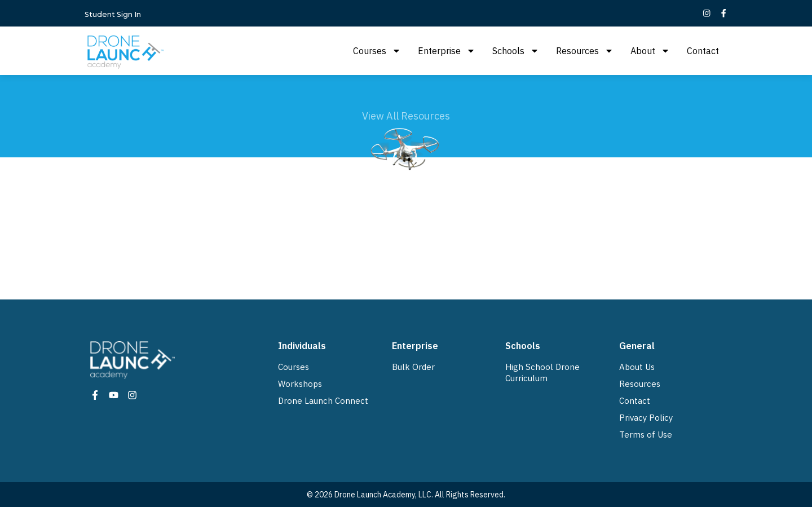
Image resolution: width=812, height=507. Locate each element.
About (650, 51)
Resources (585, 51)
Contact (703, 51)
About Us (637, 367)
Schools (516, 51)
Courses (377, 51)
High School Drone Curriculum (542, 372)
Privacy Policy (646, 418)
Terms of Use (646, 435)
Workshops (300, 384)
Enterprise (447, 51)
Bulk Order (413, 367)
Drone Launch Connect (323, 401)
